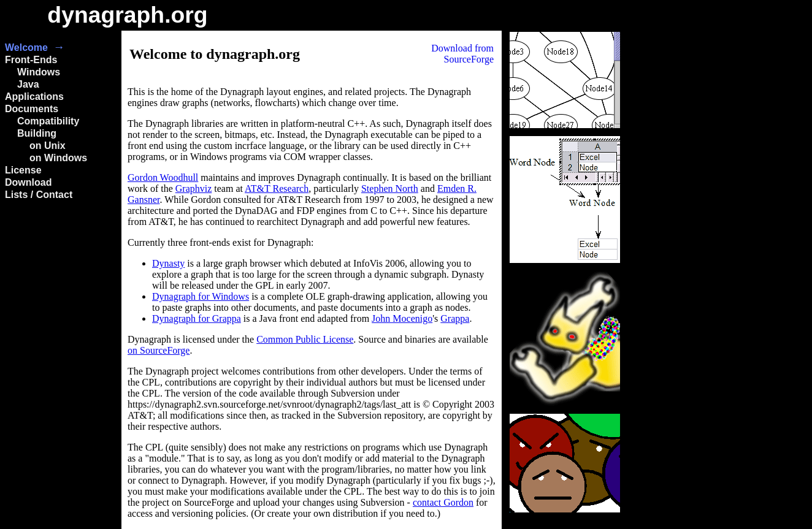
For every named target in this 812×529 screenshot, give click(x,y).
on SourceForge (159, 350)
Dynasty (168, 263)
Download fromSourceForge (462, 54)
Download (28, 182)
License (23, 170)
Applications (34, 97)
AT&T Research (277, 188)
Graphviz (194, 188)
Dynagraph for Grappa (197, 318)
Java (28, 84)
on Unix (48, 146)
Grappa (455, 318)
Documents (32, 109)
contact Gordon (443, 502)
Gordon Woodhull (163, 177)
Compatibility (48, 121)
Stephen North (390, 188)
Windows (39, 72)
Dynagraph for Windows (201, 296)
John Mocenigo (402, 318)
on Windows (58, 158)
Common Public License (305, 339)
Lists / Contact (39, 195)
